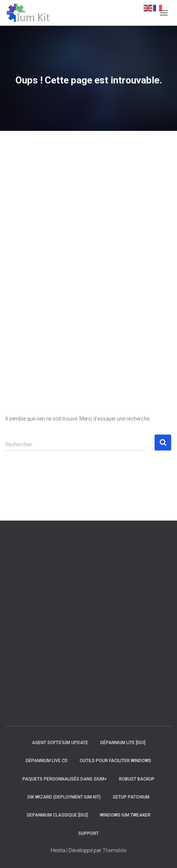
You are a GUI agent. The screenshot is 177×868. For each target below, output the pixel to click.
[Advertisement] (28, 265)
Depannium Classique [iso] (57, 815)
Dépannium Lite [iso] (123, 743)
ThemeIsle (114, 850)
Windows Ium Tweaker (125, 815)
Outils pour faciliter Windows (115, 761)
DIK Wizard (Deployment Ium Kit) (64, 797)
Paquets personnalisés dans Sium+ (65, 779)
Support (88, 833)
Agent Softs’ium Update (60, 743)
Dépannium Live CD (47, 761)
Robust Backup (137, 779)
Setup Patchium (131, 797)
